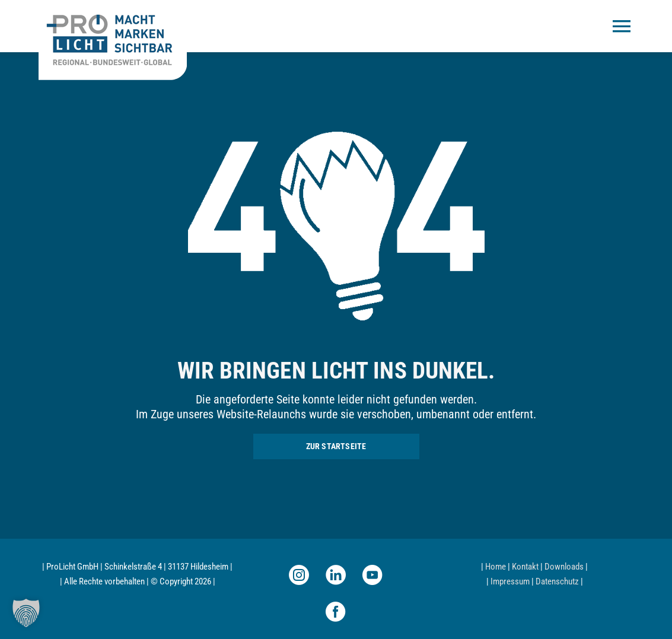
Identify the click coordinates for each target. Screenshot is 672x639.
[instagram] (299, 575)
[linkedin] (336, 575)
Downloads (564, 567)
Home (496, 567)
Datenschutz (557, 581)
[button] (26, 613)
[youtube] (372, 575)
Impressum (510, 581)
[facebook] (336, 612)
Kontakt (525, 567)
